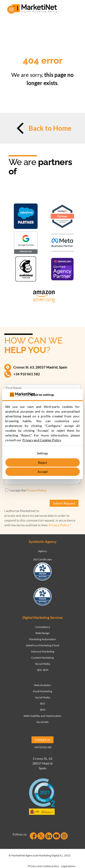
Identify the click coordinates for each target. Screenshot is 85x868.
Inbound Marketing (43, 651)
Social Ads (42, 722)
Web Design (42, 633)
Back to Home (42, 128)
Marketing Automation (42, 639)
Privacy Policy (36, 490)
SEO (40, 670)
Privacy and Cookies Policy (42, 440)
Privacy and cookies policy (43, 866)
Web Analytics (42, 685)
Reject (42, 463)
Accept (43, 472)
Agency (42, 551)
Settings (42, 453)
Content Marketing (42, 658)
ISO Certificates (43, 559)
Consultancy (43, 627)
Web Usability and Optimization (42, 716)
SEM (46, 670)
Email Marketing (42, 691)
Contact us (42, 740)
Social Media (43, 664)
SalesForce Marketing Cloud (42, 645)
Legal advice (68, 866)
